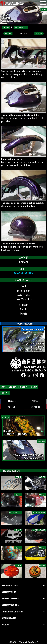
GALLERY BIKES (9, 592)
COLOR (6, 625)
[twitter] (29, 375)
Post (35, 401)
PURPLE (5, 393)
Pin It (12, 407)
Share (12, 401)
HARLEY (22, 387)
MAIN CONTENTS (10, 585)
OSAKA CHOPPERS (23, 273)
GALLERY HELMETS (11, 598)
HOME (6, 27)
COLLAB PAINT (9, 618)
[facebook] (22, 375)
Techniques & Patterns (13, 612)
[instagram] (35, 375)
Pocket (35, 407)
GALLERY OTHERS (10, 605)
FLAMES (33, 387)
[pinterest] (41, 375)
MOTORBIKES (21, 27)
